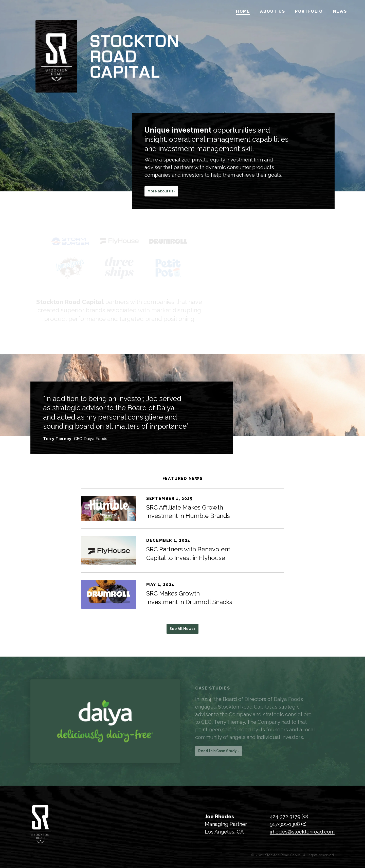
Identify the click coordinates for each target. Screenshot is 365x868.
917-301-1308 (285, 824)
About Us (272, 11)
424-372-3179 (285, 817)
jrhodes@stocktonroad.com (302, 832)
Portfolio (309, 11)
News (340, 11)
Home (243, 11)
